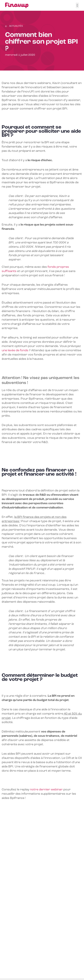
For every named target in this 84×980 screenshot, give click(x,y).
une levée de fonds (15, 350)
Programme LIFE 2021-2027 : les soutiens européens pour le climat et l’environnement (41, 951)
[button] (77, 5)
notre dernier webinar (46, 790)
